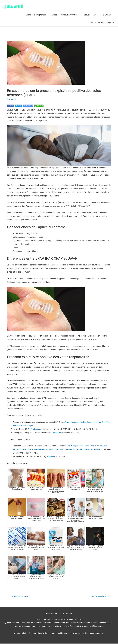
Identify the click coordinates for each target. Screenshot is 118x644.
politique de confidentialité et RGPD (50, 620)
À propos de (57, 433)
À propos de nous (75, 620)
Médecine (51, 456)
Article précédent (21, 597)
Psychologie (12, 99)
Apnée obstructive (36, 429)
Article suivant (98, 597)
